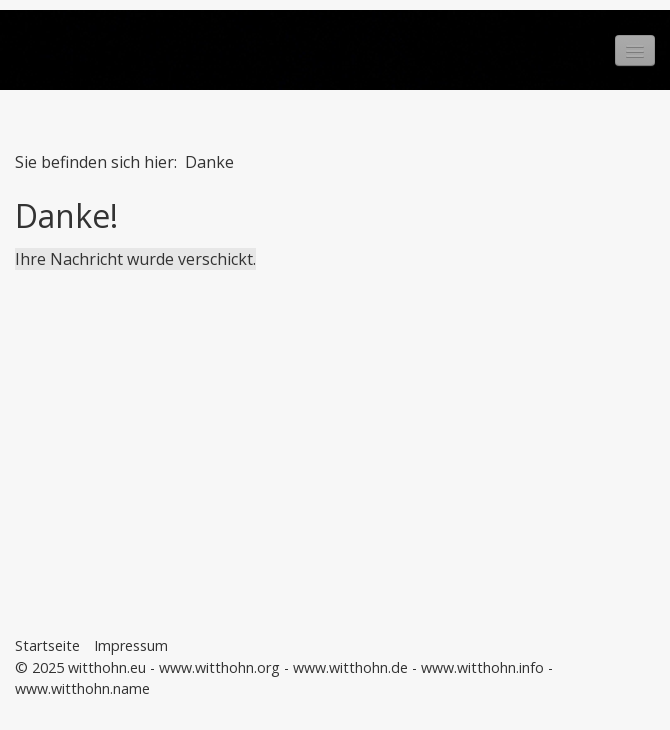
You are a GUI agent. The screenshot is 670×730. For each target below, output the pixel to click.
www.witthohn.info (482, 667)
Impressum (131, 645)
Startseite (47, 645)
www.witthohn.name (82, 688)
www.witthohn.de (350, 667)
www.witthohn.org (219, 667)
